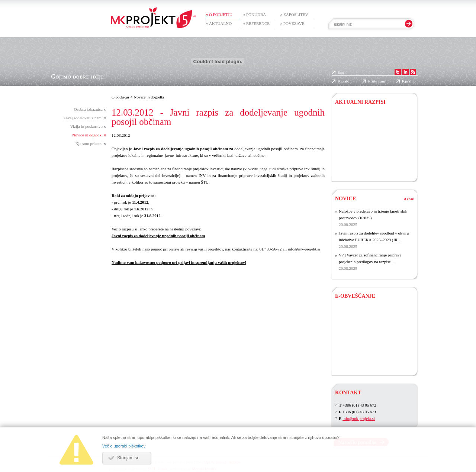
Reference (258, 23)
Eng (341, 72)
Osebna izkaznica (88, 109)
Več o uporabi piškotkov (124, 446)
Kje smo (409, 81)
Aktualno (220, 23)
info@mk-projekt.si (304, 249)
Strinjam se (128, 458)
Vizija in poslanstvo (86, 126)
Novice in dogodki (87, 135)
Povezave (294, 23)
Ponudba (256, 14)
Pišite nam (377, 81)
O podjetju (221, 14)
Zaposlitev (296, 14)
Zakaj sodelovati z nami (83, 118)
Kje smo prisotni (89, 143)
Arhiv (409, 199)
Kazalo (343, 81)
